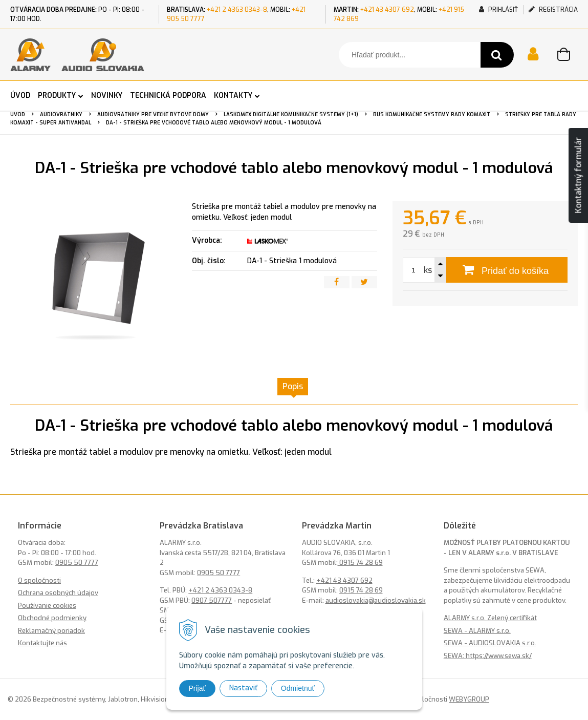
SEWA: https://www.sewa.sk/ (488, 656)
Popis (293, 386)
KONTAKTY (233, 96)
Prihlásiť (498, 10)
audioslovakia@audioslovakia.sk (376, 600)
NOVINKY (107, 96)
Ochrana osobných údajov (58, 593)
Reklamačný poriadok (51, 631)
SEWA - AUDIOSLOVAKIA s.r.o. (490, 643)
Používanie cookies (47, 606)
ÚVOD (20, 96)
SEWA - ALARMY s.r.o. (477, 631)
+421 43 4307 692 (387, 10)
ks (428, 270)
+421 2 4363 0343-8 (237, 10)
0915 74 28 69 (360, 563)
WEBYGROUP (469, 699)
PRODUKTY (57, 96)
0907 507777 (212, 600)
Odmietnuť (298, 688)
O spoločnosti (39, 580)
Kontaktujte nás (42, 643)
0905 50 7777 (77, 563)
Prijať (197, 688)
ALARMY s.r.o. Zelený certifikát (490, 618)
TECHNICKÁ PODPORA (168, 96)
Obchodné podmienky (52, 618)
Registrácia (553, 10)
